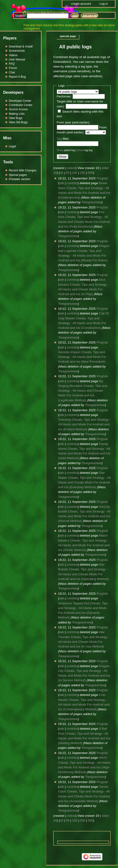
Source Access (18, 109)
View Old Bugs (18, 122)
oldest (71, 168)
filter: (63, 139)
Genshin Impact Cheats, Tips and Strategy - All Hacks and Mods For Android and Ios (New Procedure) (82, 357)
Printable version (20, 179)
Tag (59, 139)
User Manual (17, 59)
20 (62, 173)
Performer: (64, 96)
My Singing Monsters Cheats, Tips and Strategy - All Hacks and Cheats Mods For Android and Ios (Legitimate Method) (83, 391)
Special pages (18, 175)
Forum (13, 68)
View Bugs (16, 118)
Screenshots (17, 51)
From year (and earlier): (73, 122)
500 (91, 173)
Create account (81, 4)
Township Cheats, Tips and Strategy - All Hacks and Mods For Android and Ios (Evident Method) (84, 424)
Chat (12, 72)
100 (75, 173)
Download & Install (21, 47)
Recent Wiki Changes (23, 170)
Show (60, 150)
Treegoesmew (92, 202)
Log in (104, 4)
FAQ (12, 64)
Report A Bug (17, 77)
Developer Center (20, 101)
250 (83, 173)
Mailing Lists (17, 114)
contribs (72, 183)
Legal (12, 146)
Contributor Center (21, 105)
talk (62, 183)
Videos (13, 55)
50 (68, 173)
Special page (68, 36)
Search (20, 16)
